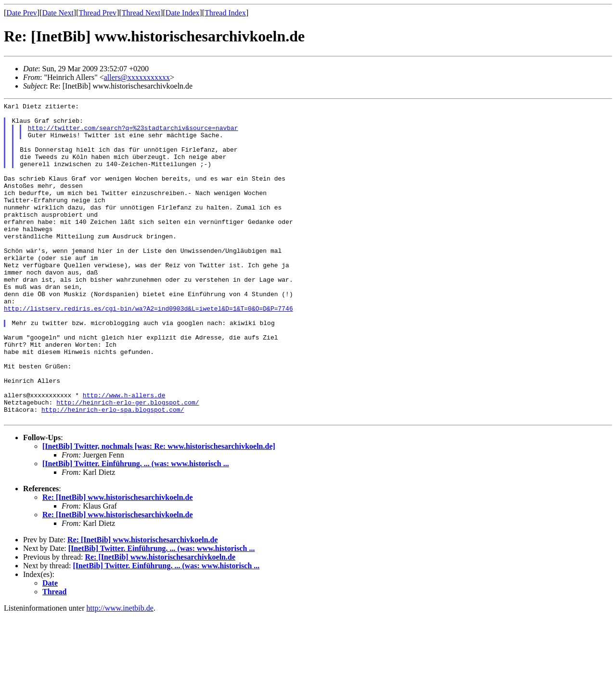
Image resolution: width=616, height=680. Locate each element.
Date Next (58, 13)
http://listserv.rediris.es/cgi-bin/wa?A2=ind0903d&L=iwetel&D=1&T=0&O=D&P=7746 (148, 350)
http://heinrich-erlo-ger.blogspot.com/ (128, 463)
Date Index (183, 13)
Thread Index (225, 13)
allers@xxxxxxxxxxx (137, 77)
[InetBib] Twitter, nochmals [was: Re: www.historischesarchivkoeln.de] (159, 510)
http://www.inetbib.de (120, 672)
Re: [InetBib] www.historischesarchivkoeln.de (118, 561)
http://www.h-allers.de (124, 454)
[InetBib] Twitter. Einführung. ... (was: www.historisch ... (136, 527)
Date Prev (22, 13)
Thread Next (141, 13)
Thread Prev (97, 13)
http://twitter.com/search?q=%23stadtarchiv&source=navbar (133, 133)
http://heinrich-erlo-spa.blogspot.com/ (113, 471)
